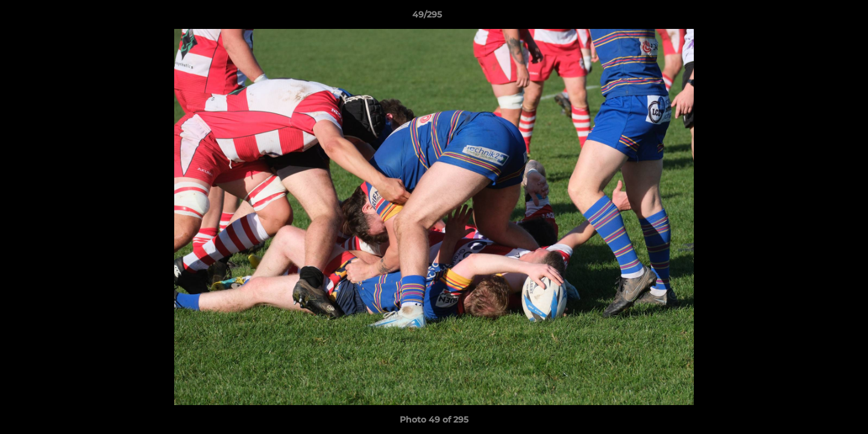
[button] (817, 17)
